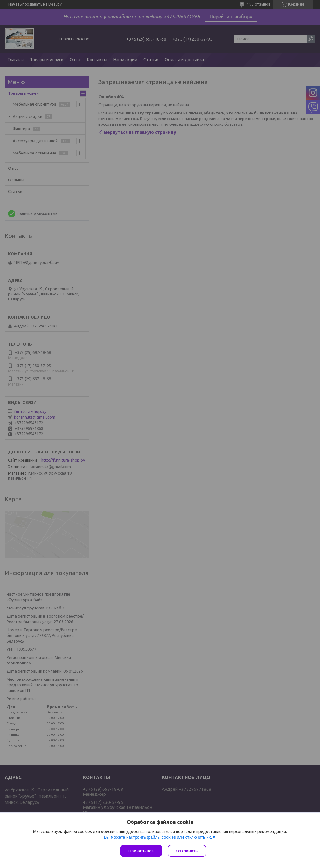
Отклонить (187, 851)
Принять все (141, 851)
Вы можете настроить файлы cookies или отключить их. (158, 837)
